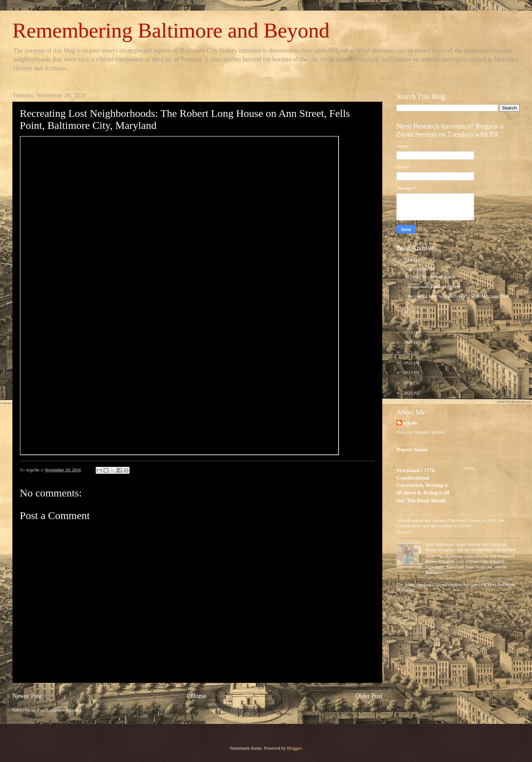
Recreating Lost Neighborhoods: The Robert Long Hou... (460, 296)
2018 (409, 322)
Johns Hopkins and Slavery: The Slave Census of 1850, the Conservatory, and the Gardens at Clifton (450, 523)
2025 (409, 393)
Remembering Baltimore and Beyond (171, 30)
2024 (409, 383)
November (419, 269)
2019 (409, 332)
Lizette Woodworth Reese (431, 277)
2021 (409, 352)
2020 (409, 342)
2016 (409, 260)
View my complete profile (420, 432)
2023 (409, 373)
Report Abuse (412, 450)
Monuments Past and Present (434, 287)
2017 (409, 312)
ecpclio (410, 423)
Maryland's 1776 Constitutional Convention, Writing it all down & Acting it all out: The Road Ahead (423, 485)
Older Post (369, 696)
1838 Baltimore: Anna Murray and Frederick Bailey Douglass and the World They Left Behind (470, 547)
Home (198, 696)
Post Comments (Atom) (59, 710)
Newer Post (27, 696)
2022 (409, 363)
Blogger (294, 748)
